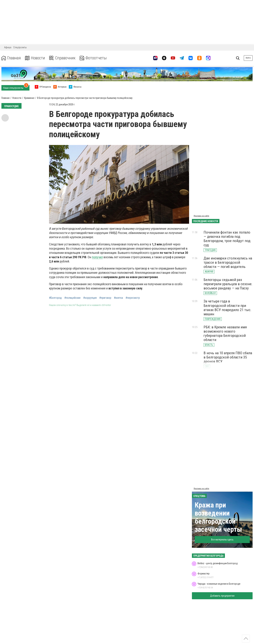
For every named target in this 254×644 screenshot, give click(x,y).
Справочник (62, 58)
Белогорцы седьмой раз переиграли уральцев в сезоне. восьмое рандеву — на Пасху (228, 284)
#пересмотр (133, 298)
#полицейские (72, 298)
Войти (248, 58)
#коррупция (90, 298)
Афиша (8, 47)
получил (97, 257)
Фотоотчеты (93, 58)
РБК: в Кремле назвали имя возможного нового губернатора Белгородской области (225, 333)
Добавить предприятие (222, 596)
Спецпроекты (20, 47)
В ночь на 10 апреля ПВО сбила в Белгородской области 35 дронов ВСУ (228, 357)
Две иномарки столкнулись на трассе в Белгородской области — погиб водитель (228, 262)
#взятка (118, 298)
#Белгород (55, 298)
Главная (11, 58)
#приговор (105, 298)
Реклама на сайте (201, 216)
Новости (35, 58)
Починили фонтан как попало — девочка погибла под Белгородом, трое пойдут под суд (227, 239)
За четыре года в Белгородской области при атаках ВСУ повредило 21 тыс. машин (227, 308)
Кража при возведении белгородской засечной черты (218, 517)
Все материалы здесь (222, 540)
